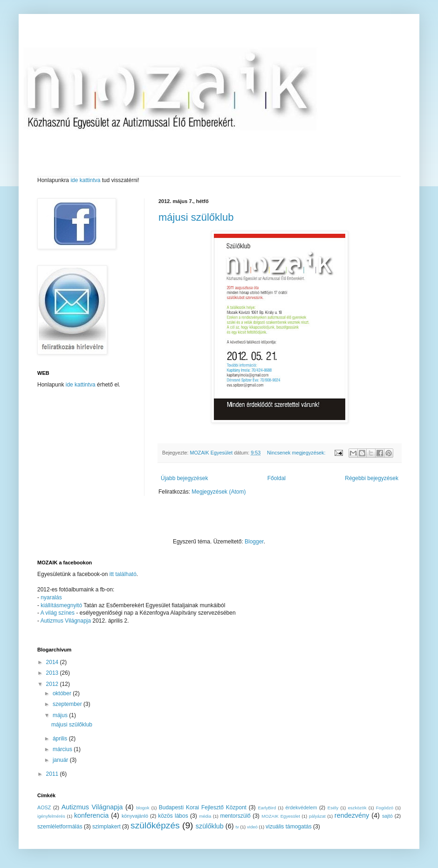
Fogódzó (385, 808)
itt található (123, 574)
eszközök (357, 808)
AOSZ (44, 807)
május (61, 715)
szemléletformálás (60, 827)
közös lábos (173, 816)
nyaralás (51, 597)
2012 (53, 684)
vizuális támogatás (289, 827)
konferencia (91, 815)
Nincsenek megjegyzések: (297, 453)
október (63, 693)
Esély (333, 808)
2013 (53, 673)
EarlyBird (267, 808)
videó (252, 827)
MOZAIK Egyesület (281, 816)
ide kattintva (86, 180)
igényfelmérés (51, 816)
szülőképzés (155, 825)
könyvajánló (135, 816)
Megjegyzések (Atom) (219, 492)
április (61, 739)
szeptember (68, 704)
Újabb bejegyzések (184, 478)
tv (237, 827)
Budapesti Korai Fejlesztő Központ (203, 807)
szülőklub (210, 826)
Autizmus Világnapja (67, 621)
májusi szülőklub (196, 217)
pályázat (317, 816)
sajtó (387, 816)
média (205, 816)
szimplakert (106, 827)
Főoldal (277, 478)
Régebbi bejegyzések (372, 478)
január (61, 760)
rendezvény (352, 815)
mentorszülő (235, 816)
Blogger (254, 542)
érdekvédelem (301, 807)
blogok (143, 808)
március (63, 749)
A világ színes (58, 613)
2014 (53, 662)
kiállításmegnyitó (61, 605)
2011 (53, 774)
